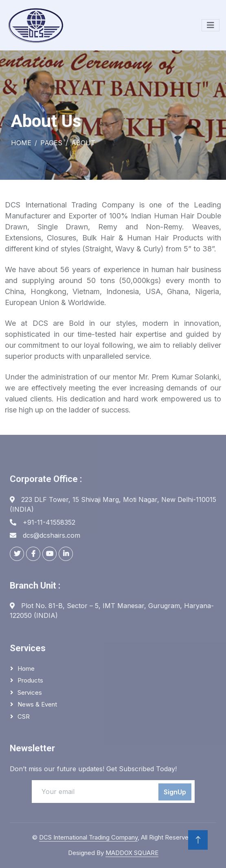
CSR (24, 716)
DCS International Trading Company (88, 837)
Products (30, 680)
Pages (51, 143)
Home (21, 143)
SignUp (175, 792)
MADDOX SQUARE (132, 853)
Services (30, 692)
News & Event (37, 704)
